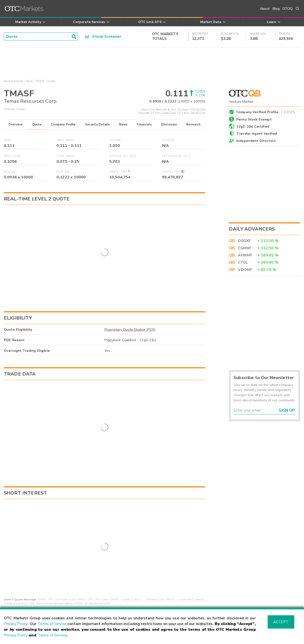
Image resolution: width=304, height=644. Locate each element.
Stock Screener (103, 37)
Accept (281, 622)
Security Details (97, 125)
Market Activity (14, 81)
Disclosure (169, 125)
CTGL (243, 262)
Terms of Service (52, 624)
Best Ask (63, 172)
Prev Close (12, 156)
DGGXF (244, 241)
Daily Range (66, 140)
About (265, 9)
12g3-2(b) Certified (253, 126)
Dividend (169, 140)
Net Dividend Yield (176, 156)
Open (8, 140)
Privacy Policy (16, 624)
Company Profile (63, 125)
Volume (115, 140)
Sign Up (287, 410)
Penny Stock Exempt (254, 119)
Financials (144, 125)
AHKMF (245, 255)
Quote (37, 125)
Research (193, 125)
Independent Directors (256, 141)
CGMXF (245, 248)
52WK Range (66, 156)
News (123, 125)
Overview (15, 125)
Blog (276, 9)
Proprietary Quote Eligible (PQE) (130, 295)
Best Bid (10, 172)
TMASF (40, 81)
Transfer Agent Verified (257, 134)
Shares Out (173, 172)
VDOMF (245, 270)
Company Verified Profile (266, 111)
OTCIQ (287, 9)
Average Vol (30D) (123, 156)
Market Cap (120, 172)
